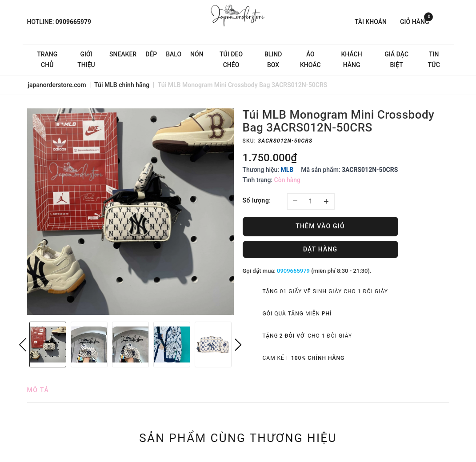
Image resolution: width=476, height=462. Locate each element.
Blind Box (273, 60)
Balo (174, 54)
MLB (287, 170)
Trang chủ (47, 60)
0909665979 (73, 22)
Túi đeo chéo (231, 60)
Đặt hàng (320, 249)
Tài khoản (371, 22)
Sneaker (123, 54)
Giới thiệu (86, 60)
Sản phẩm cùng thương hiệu (238, 438)
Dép (151, 54)
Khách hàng (351, 60)
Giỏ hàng (416, 21)
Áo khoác (310, 60)
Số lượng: (257, 200)
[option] (130, 212)
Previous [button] (23, 345)
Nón (197, 54)
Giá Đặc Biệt (396, 60)
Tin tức (434, 60)
